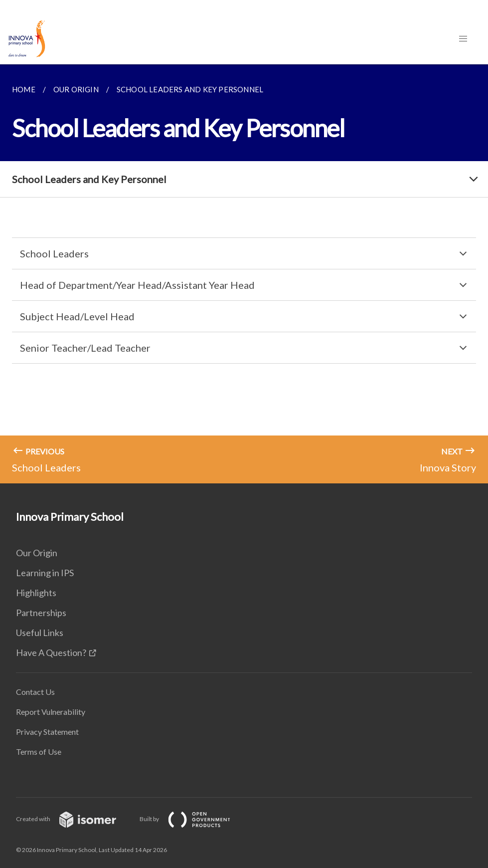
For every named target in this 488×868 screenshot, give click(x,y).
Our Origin (37, 553)
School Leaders (54, 253)
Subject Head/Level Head (77, 316)
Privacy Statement (47, 732)
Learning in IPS (45, 573)
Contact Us (35, 692)
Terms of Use (39, 752)
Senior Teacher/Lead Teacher (85, 348)
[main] (244, 274)
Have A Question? (51, 652)
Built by (193, 819)
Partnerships (41, 613)
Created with (74, 819)
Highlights (36, 593)
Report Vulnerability (51, 712)
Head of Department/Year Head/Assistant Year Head (137, 285)
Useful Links (40, 633)
